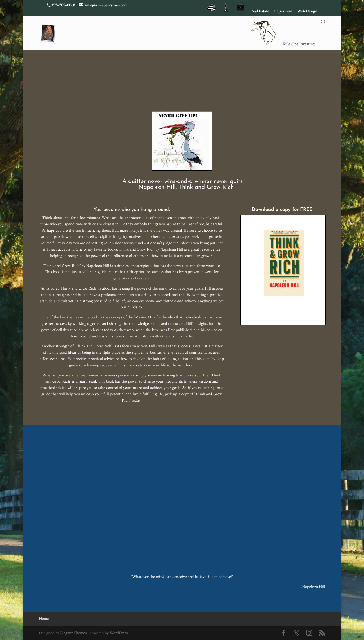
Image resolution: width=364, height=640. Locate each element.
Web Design (307, 11)
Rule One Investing (299, 44)
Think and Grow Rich (206, 187)
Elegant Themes (73, 633)
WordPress (119, 633)
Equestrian (283, 11)
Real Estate (260, 11)
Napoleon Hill (157, 187)
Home (44, 619)
